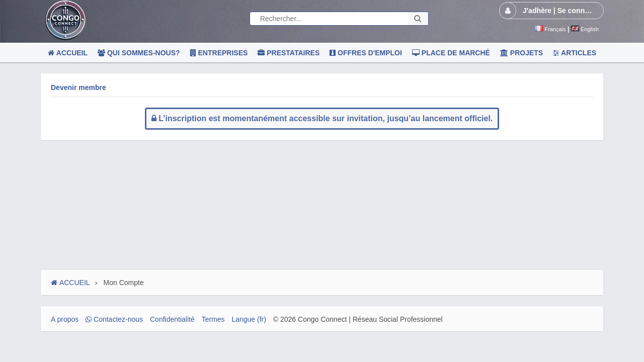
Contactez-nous (114, 319)
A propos (65, 319)
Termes (213, 319)
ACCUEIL (70, 283)
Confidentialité (172, 319)
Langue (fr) (249, 319)
